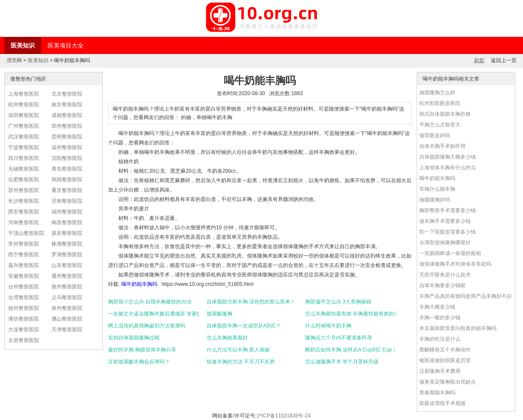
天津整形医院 (67, 330)
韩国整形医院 (67, 180)
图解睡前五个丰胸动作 (445, 350)
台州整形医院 (24, 287)
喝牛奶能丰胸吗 (139, 284)
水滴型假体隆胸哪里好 (445, 243)
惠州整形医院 (67, 287)
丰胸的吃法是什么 (440, 339)
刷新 (479, 60)
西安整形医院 (24, 212)
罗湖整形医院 (67, 255)
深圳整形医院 (24, 115)
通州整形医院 (67, 276)
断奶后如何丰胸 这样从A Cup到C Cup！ (351, 350)
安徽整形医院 (24, 276)
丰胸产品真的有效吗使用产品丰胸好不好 (466, 296)
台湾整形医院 (24, 297)
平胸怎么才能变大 (440, 125)
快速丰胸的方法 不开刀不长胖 (241, 362)
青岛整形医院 (67, 169)
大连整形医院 (24, 330)
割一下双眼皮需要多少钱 (448, 232)
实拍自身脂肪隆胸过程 (134, 338)
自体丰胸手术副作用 (442, 146)
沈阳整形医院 (67, 158)
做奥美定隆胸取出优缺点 (448, 382)
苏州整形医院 (24, 190)
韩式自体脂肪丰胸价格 (445, 114)
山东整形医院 (67, 265)
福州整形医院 (67, 212)
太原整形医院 (24, 340)
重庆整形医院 (67, 190)
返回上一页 (504, 60)
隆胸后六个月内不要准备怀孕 (339, 338)
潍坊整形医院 (24, 319)
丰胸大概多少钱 (437, 307)
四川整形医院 (24, 158)
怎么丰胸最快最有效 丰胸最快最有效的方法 (351, 314)
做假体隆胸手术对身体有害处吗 (455, 264)
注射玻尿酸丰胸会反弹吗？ (139, 362)
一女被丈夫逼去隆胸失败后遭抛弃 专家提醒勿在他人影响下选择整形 (153, 314)
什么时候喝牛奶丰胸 (328, 326)
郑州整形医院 (67, 126)
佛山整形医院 (67, 319)
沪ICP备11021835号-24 (284, 416)
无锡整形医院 (24, 169)
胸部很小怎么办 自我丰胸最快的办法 (150, 302)
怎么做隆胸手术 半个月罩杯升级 (342, 362)
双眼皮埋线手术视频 (442, 403)
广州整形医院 (24, 126)
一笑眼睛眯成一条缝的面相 (450, 253)
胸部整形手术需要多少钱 (448, 210)
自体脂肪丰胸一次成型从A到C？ (244, 326)
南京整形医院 (67, 105)
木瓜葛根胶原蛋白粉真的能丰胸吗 (458, 328)
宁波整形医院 (24, 147)
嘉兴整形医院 (24, 265)
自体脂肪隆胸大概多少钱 (448, 157)
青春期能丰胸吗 (437, 393)
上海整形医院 (24, 94)
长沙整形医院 (24, 201)
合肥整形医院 (24, 180)
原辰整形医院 (67, 233)
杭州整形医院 (24, 105)
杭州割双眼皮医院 (440, 103)
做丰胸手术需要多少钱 (445, 221)
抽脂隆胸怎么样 (437, 93)
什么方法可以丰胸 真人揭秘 (238, 350)
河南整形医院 (24, 222)
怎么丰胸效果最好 (227, 338)
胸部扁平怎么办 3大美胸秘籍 (338, 302)
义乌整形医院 (67, 297)
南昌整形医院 (67, 222)
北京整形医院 (67, 94)
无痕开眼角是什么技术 (445, 275)
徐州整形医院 (24, 308)
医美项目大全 (66, 45)
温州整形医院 (67, 147)
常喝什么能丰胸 (437, 189)
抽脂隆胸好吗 (435, 200)
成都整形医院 (67, 115)
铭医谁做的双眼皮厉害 (445, 360)
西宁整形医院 (24, 255)
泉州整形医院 (67, 308)
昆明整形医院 (67, 137)
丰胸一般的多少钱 (440, 318)
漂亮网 (14, 60)
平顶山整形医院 (26, 233)
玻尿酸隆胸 (219, 314)
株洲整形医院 (67, 244)
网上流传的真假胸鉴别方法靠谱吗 (147, 326)
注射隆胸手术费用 (440, 371)
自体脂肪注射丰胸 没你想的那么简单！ (251, 302)
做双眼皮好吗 (435, 135)
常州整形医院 (24, 244)
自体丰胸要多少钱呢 (442, 285)
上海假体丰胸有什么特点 (448, 168)
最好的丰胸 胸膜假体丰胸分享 (142, 350)
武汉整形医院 (24, 137)
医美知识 (23, 45)
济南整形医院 (67, 201)
